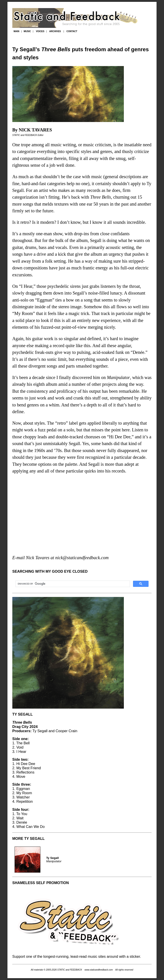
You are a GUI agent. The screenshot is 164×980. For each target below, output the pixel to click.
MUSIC (27, 31)
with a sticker (130, 956)
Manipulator (118, 377)
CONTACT (72, 31)
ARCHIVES (55, 31)
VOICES (40, 31)
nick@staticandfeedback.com (82, 558)
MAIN (16, 31)
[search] (72, 584)
